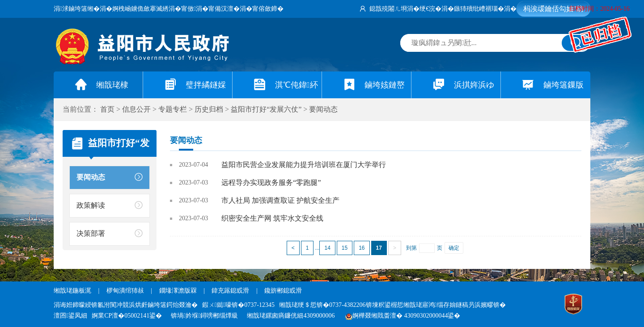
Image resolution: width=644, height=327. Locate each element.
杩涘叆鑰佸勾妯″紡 (553, 9)
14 (327, 248)
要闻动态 (323, 109)
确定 (454, 248)
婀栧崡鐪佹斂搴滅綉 (140, 9)
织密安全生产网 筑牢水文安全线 (272, 218)
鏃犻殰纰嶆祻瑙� (479, 9)
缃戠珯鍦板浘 (72, 291)
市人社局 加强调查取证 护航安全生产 (280, 200)
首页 (107, 109)
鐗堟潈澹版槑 (178, 291)
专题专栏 (173, 109)
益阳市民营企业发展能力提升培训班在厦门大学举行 (304, 165)
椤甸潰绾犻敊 (126, 291)
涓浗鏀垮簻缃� (77, 9)
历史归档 (209, 109)
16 (362, 248)
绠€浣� (430, 9)
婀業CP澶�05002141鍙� (127, 316)
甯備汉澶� (224, 9)
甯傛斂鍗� (268, 9)
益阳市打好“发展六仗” (266, 109)
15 (345, 248)
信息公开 (136, 109)
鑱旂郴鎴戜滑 (283, 291)
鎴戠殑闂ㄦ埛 (388, 9)
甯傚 (189, 9)
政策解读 (91, 205)
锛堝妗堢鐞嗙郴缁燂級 (204, 316)
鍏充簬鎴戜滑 (230, 291)
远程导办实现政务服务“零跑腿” (271, 182)
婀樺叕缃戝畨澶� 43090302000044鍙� (403, 316)
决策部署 (91, 233)
